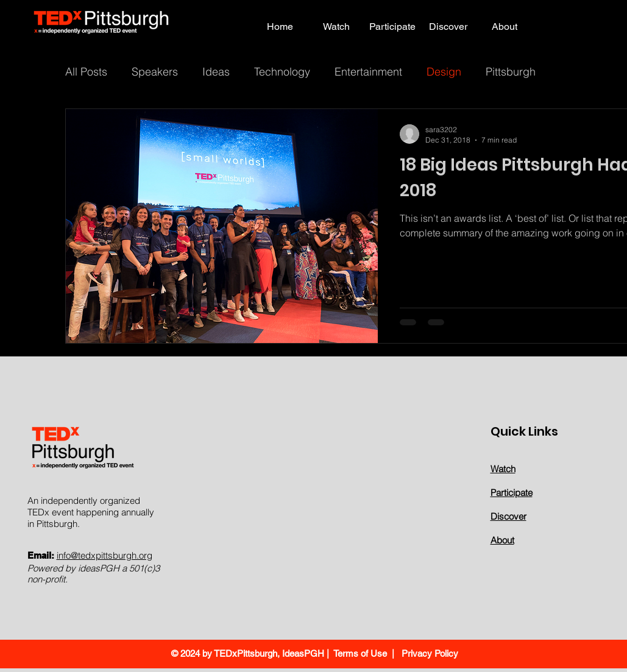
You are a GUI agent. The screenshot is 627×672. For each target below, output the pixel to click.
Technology (282, 72)
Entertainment (368, 72)
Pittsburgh (511, 72)
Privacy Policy (429, 653)
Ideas (216, 72)
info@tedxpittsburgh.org (104, 555)
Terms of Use (360, 653)
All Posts (86, 72)
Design (444, 72)
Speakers (155, 72)
